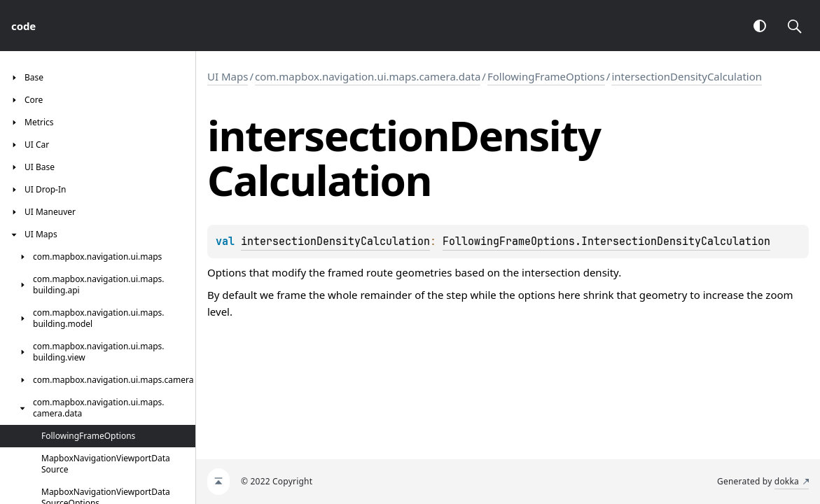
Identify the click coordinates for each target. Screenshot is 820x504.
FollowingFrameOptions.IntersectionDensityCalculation (606, 241)
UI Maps (228, 76)
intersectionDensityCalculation (687, 76)
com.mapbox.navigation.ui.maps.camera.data (368, 76)
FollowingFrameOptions (546, 76)
